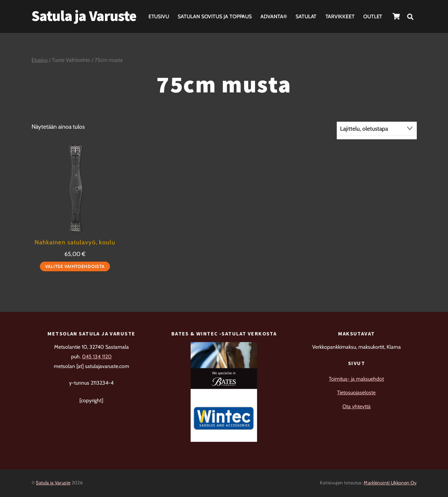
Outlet (373, 16)
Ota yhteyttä (357, 406)
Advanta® (273, 16)
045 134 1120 (97, 357)
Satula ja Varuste (53, 483)
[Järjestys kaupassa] (377, 129)
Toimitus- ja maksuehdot (356, 379)
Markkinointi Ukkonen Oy (390, 483)
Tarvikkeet (340, 16)
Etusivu (159, 16)
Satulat (306, 16)
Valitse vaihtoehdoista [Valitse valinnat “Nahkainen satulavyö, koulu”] (75, 266)
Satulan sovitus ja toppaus (215, 16)
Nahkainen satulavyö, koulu (75, 242)
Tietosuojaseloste (356, 392)
